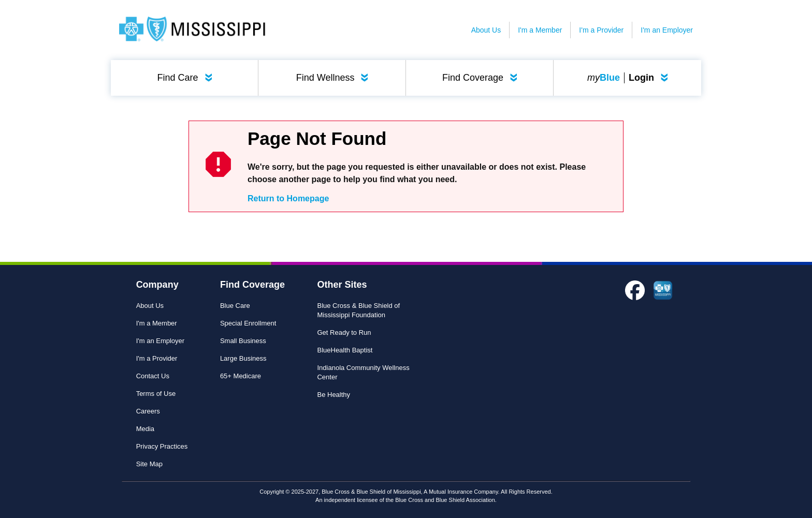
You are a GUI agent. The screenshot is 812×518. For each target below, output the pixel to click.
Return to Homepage (288, 198)
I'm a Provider (601, 30)
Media (145, 429)
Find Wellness (335, 78)
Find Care (187, 78)
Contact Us (153, 376)
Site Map (149, 464)
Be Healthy (334, 395)
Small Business (243, 341)
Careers (148, 411)
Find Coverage (482, 78)
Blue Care (235, 306)
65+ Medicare (241, 376)
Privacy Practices (162, 446)
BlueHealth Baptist (345, 350)
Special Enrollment (248, 323)
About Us (486, 30)
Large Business (243, 358)
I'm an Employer (667, 30)
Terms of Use (156, 394)
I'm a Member (540, 30)
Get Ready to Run (344, 332)
